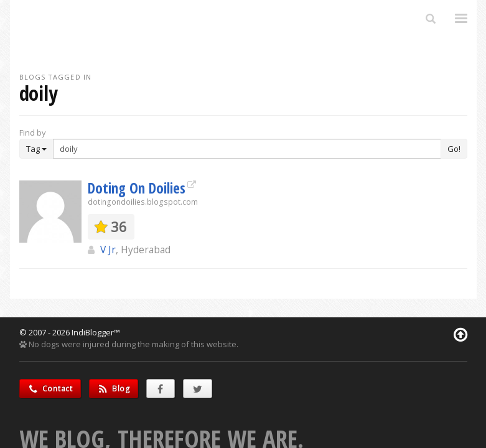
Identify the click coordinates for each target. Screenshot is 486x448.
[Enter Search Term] (247, 149)
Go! (454, 149)
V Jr (108, 250)
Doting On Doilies (137, 188)
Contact (50, 389)
